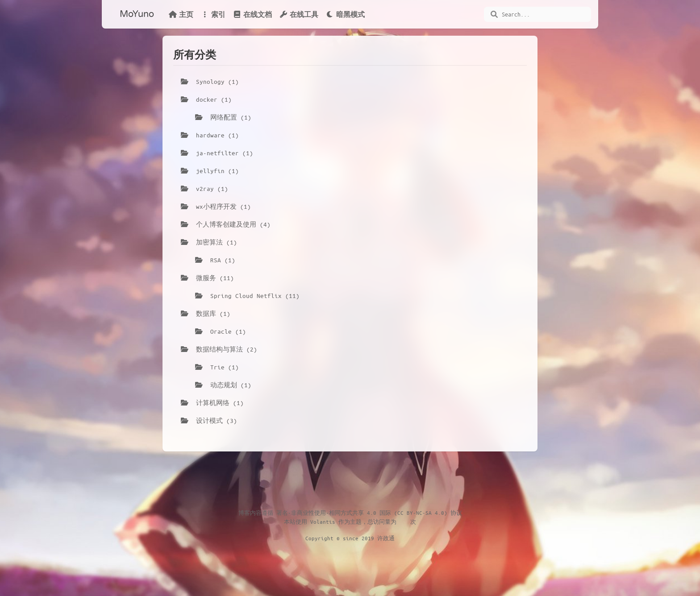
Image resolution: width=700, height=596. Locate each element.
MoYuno (137, 14)
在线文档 (252, 14)
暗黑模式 (345, 14)
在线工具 (299, 14)
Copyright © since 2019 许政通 (350, 538)
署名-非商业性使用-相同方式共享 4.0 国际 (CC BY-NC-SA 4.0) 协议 (369, 513)
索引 (213, 14)
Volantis (323, 521)
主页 (181, 14)
